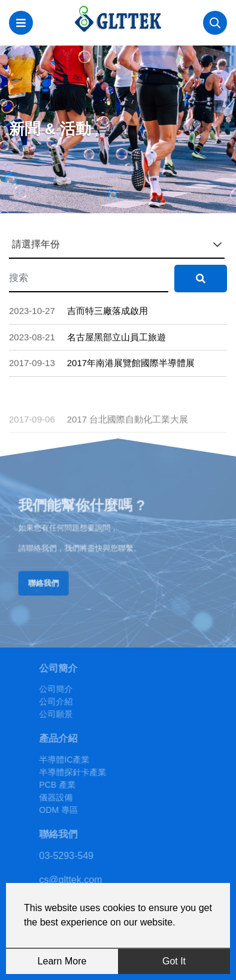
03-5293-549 (79, 856)
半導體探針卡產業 (86, 772)
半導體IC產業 (77, 760)
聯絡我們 (49, 580)
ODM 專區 (72, 810)
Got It (174, 961)
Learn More (62, 961)
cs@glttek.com (84, 880)
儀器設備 (69, 797)
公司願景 (69, 714)
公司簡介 (69, 689)
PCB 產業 (70, 785)
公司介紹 (69, 701)
